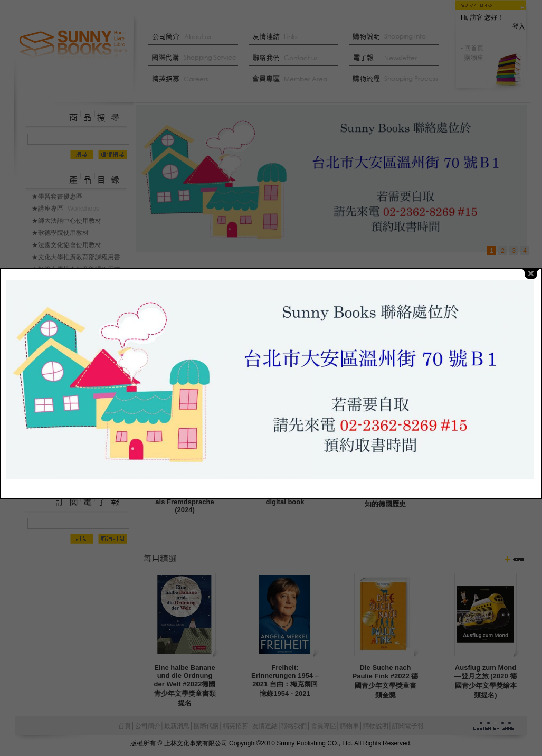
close (531, 257)
